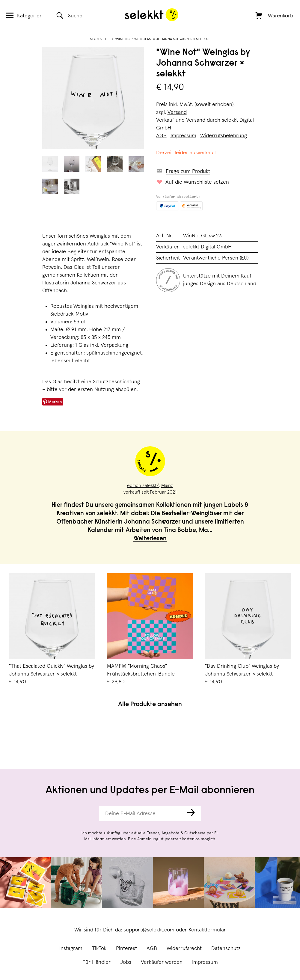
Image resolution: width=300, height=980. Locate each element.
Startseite (99, 39)
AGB (152, 949)
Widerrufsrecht (184, 949)
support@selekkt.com (149, 930)
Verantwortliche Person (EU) (216, 258)
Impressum (205, 962)
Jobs (126, 962)
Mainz (167, 486)
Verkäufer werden (162, 962)
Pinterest (126, 949)
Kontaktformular (207, 930)
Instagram (71, 949)
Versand (177, 112)
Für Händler (97, 962)
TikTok (99, 949)
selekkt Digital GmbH (207, 247)
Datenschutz (226, 949)
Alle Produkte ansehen (150, 705)
